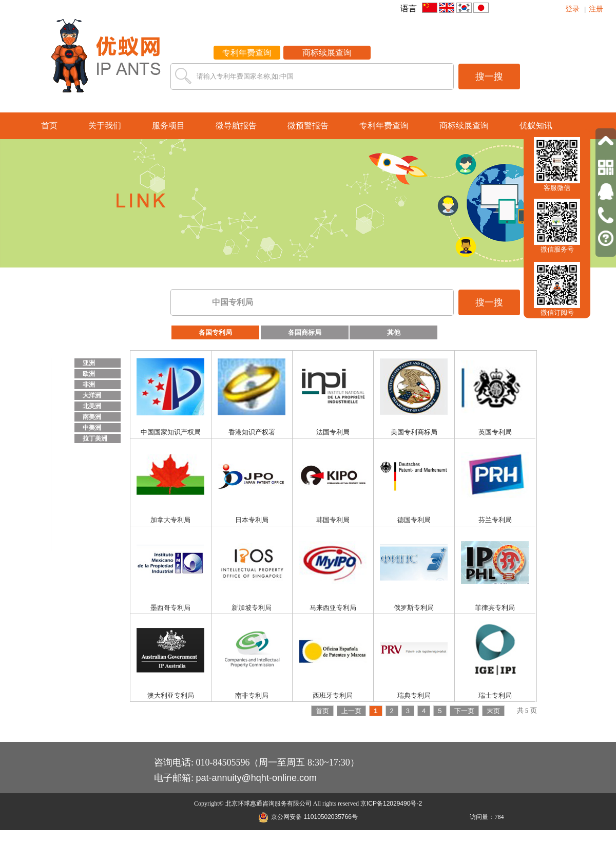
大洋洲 (92, 395)
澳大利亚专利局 (171, 695)
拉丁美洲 (95, 438)
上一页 (351, 711)
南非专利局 (252, 695)
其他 (394, 332)
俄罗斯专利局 (414, 608)
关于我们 (105, 126)
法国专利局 (333, 432)
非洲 (89, 385)
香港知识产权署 (252, 432)
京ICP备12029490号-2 (391, 804)
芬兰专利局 (495, 520)
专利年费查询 (247, 53)
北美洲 (92, 406)
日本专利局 (252, 520)
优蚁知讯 (536, 126)
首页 (49, 126)
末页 (493, 711)
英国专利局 (495, 432)
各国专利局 (215, 332)
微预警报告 (308, 126)
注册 (596, 9)
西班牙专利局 (333, 695)
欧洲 (89, 374)
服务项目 (168, 126)
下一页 (464, 711)
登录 (572, 9)
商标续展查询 (327, 53)
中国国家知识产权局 (171, 432)
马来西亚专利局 (333, 608)
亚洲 (89, 363)
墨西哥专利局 (170, 608)
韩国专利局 (333, 520)
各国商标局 (305, 332)
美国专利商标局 (414, 432)
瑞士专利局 (495, 695)
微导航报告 (236, 126)
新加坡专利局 (252, 608)
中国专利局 (233, 302)
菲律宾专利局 (495, 608)
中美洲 (92, 428)
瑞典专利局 (414, 695)
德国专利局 (414, 520)
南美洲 (92, 417)
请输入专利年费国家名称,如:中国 (245, 76)
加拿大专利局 (170, 520)
